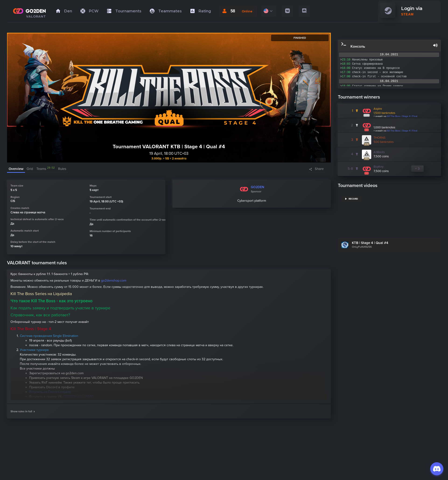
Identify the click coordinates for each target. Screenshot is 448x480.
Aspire (378, 109)
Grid (30, 169)
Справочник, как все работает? (40, 315)
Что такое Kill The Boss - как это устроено (51, 301)
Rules (62, 169)
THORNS (380, 138)
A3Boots (379, 152)
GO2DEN (257, 187)
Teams (46, 169)
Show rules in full (23, 411)
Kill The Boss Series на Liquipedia (41, 294)
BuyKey (378, 167)
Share (319, 169)
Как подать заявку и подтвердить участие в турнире (60, 308)
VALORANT (36, 16)
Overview (16, 169)
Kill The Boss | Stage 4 (31, 329)
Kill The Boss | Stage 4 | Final (402, 116)
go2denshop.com (114, 281)
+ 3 (417, 169)
